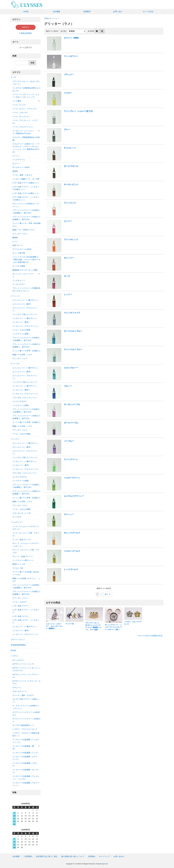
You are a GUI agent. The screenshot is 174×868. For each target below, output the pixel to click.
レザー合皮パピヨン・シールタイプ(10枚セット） (26, 198)
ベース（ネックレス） (21, 116)
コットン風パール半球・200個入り (26, 351)
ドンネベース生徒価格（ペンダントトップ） (26, 741)
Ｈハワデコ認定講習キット (23, 725)
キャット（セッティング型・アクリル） (26, 551)
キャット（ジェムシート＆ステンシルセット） (26, 545)
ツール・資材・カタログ (22, 175)
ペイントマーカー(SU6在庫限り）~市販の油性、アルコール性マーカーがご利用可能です (26, 260)
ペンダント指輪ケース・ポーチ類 (26, 179)
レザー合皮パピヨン (20, 616)
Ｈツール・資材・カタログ (23, 695)
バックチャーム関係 (20, 334)
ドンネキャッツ (19, 280)
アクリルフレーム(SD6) (22, 249)
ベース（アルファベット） (23, 127)
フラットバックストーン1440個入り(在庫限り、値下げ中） (26, 586)
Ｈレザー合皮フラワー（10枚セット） (26, 700)
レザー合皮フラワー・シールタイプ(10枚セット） (26, 188)
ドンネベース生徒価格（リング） (26, 753)
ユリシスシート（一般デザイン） (26, 300)
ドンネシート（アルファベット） (26, 326)
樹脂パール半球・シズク (22, 355)
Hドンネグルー (18, 660)
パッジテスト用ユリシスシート (25, 314)
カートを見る (148, 11)
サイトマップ (104, 856)
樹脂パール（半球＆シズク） (24, 230)
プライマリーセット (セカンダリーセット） (26, 83)
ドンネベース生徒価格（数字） (23, 747)
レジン (15, 241)
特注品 (13, 650)
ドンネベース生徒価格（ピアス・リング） (26, 758)
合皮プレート (18, 245)
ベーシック (15, 296)
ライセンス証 (18, 568)
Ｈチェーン (17, 688)
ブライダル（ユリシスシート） (25, 398)
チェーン (16, 163)
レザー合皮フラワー (20, 606)
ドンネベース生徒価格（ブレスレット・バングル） (26, 778)
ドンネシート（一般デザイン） (25, 318)
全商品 (47, 18)
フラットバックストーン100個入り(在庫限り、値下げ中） (26, 593)
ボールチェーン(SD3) (21, 167)
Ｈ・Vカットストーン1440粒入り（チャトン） (26, 707)
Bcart (106, 864)
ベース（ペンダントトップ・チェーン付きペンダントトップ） (26, 96)
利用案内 (87, 11)
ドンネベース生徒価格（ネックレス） (26, 771)
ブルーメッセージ (18, 639)
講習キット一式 (19, 564)
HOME (26, 11)
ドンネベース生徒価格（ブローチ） (25, 764)
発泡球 (15, 171)
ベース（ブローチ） (20, 113)
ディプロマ (17, 517)
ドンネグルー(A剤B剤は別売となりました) (26, 89)
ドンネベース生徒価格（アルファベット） (26, 784)
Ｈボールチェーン (20, 691)
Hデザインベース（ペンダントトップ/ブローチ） (27, 669)
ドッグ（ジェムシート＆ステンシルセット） (26, 528)
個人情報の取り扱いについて (73, 856)
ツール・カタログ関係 (21, 330)
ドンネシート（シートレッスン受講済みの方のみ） (23, 132)
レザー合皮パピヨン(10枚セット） (26, 193)
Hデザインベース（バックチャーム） (26, 676)
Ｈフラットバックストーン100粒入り (26, 720)
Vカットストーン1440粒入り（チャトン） (26, 205)
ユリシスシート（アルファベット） (25, 309)
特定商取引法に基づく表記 (47, 856)
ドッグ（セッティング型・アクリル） (26, 534)
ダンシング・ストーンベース (23, 275)
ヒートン (16, 156)
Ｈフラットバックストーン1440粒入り (26, 714)
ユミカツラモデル (20, 401)
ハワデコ (14, 656)
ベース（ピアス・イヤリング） (25, 109)
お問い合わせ (119, 856)
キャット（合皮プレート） (23, 556)
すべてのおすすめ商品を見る (151, 636)
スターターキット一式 (21, 513)
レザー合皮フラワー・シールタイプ (26, 611)
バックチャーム (19, 160)
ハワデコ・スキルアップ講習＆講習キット (26, 734)
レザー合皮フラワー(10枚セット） (26, 183)
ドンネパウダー (19, 284)
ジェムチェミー (17, 522)
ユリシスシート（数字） (22, 304)
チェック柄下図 (19, 253)
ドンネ (13, 77)
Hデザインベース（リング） (24, 664)
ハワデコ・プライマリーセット (25, 729)
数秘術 (15, 238)
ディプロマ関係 (19, 266)
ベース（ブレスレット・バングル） (25, 122)
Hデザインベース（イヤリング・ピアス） (27, 682)
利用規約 (92, 856)
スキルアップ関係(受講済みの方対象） (26, 139)
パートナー (55, 18)
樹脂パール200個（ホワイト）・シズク (26, 580)
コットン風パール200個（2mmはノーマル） (26, 573)
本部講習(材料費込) (18, 645)
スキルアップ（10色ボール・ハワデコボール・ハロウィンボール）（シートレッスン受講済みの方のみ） (26, 148)
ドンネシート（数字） (21, 322)
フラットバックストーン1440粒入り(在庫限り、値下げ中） (26, 211)
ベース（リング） (20, 105)
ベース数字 (17, 101)
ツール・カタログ (20, 602)
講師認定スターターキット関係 (25, 270)
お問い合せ (118, 11)
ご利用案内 (28, 856)
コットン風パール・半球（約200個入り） (26, 225)
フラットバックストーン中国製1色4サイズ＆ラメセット (26, 289)
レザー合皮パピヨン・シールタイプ (26, 621)
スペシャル (15, 364)
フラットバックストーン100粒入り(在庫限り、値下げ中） (26, 218)
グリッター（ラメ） (20, 234)
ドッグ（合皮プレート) (22, 539)
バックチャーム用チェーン (23, 560)
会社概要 (56, 11)
